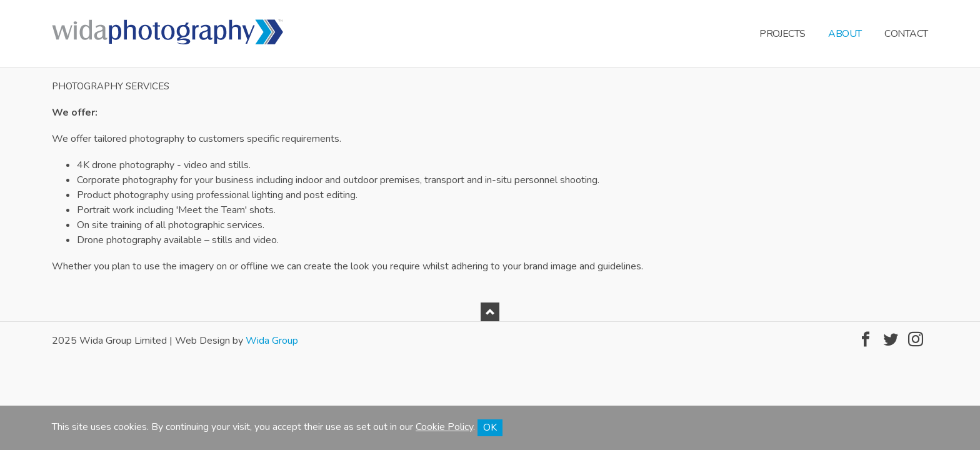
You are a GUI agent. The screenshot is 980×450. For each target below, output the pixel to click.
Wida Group (272, 341)
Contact (906, 34)
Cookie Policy (444, 427)
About (845, 34)
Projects (782, 34)
